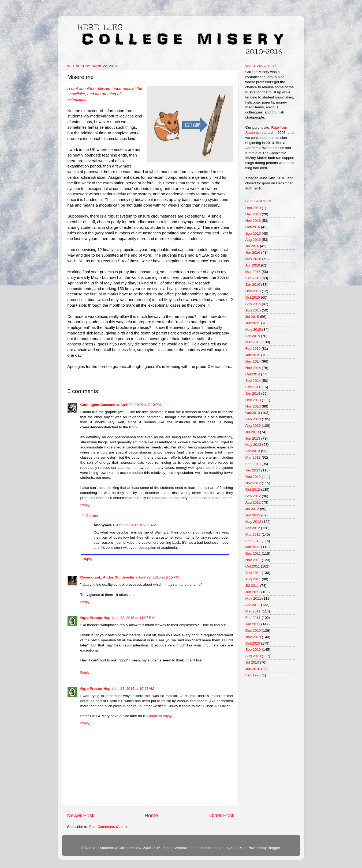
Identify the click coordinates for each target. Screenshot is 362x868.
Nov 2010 (253, 637)
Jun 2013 (253, 438)
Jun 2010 (253, 669)
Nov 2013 (253, 406)
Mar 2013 (253, 457)
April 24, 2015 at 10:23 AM (133, 689)
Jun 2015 (253, 323)
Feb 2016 (253, 278)
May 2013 (253, 445)
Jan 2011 (253, 624)
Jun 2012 (253, 515)
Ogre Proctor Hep (96, 618)
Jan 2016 (253, 285)
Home (151, 815)
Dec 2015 (253, 291)
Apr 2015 (253, 336)
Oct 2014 (253, 374)
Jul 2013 (252, 432)
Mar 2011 (253, 611)
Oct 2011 (253, 566)
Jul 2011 (252, 586)
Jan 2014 (253, 393)
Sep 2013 (253, 419)
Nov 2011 (253, 560)
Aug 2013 (253, 426)
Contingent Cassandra (100, 405)
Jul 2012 (252, 509)
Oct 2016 (253, 227)
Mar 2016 (253, 272)
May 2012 (253, 522)
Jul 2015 (252, 317)
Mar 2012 (253, 534)
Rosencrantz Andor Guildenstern (109, 577)
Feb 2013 (253, 464)
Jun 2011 (253, 592)
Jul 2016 (252, 246)
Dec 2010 (253, 631)
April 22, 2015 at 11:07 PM (133, 618)
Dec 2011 (253, 553)
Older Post (221, 815)
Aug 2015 (253, 310)
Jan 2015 (253, 355)
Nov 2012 (253, 483)
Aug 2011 (253, 579)
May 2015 (253, 330)
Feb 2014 (253, 387)
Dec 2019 (253, 208)
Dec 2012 (253, 477)
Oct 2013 (253, 413)
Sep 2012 (253, 496)
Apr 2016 (253, 265)
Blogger (274, 848)
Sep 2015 (253, 304)
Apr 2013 (253, 451)
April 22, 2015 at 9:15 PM (159, 577)
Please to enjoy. (160, 716)
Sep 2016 (253, 233)
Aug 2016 (253, 240)
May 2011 (253, 598)
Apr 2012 (253, 528)
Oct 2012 (253, 490)
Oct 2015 (253, 297)
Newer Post (80, 815)
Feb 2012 (253, 541)
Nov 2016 (253, 221)
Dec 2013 (253, 400)
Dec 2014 (253, 361)
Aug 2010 (253, 656)
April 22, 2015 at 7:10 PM (141, 405)
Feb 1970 (253, 675)
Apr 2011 (253, 605)
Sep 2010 (253, 650)
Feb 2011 (253, 618)
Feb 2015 (253, 349)
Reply (85, 505)
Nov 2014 (253, 368)
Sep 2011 (253, 573)
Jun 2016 (253, 252)
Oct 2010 (253, 643)
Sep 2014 (253, 381)
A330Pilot (238, 848)
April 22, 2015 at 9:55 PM (136, 525)
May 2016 (253, 259)
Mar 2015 (253, 342)
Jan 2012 (253, 547)
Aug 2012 (253, 502)
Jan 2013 (253, 470)
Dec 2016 (253, 214)
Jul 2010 (252, 662)
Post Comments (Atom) (108, 827)
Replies (92, 516)
